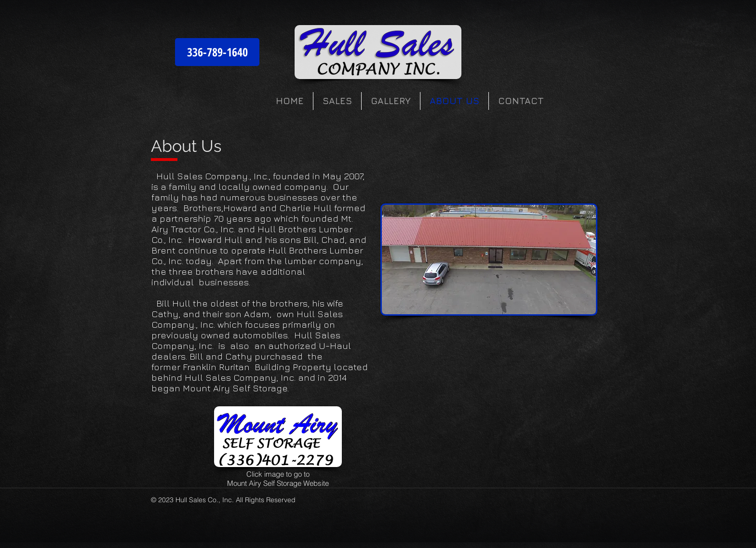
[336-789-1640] (217, 52)
